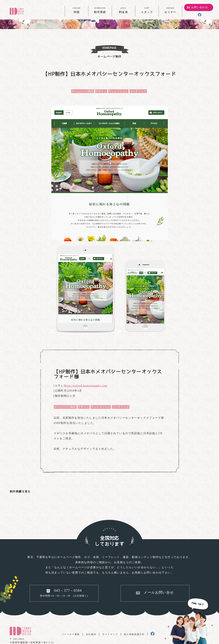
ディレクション (118, 91)
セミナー (170, 10)
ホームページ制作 (83, 91)
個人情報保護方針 (134, 634)
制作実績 (100, 10)
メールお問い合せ (159, 592)
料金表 (123, 10)
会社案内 (91, 634)
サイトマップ (110, 634)
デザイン (101, 91)
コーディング (138, 91)
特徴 (77, 10)
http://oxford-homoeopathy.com (86, 386)
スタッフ (147, 10)
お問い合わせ (200, 7)
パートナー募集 (71, 634)
